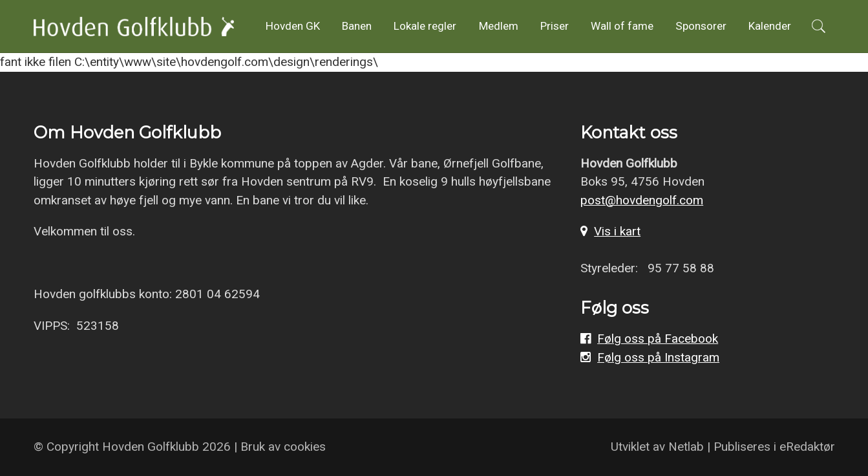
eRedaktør (807, 447)
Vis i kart (617, 231)
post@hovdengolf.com (642, 200)
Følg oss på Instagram (658, 357)
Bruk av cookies (283, 447)
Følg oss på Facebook (658, 339)
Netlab (686, 447)
